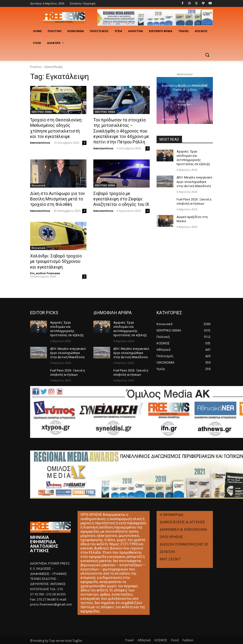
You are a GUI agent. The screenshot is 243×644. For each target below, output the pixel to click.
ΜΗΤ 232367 (170, 553)
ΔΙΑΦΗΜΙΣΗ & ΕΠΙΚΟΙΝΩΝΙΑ (183, 523)
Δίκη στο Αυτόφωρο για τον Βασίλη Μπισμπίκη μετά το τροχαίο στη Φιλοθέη (57, 198)
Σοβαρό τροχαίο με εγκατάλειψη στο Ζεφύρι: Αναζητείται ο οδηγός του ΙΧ (121, 198)
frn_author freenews (45, 272)
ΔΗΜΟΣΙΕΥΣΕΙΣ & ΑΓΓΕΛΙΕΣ (182, 516)
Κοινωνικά (38, 185)
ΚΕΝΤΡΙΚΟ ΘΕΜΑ (42, 112)
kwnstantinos (40, 142)
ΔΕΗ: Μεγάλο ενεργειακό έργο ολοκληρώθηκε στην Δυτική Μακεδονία (194, 177)
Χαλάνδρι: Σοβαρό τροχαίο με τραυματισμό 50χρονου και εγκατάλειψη (56, 261)
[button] (207, 55)
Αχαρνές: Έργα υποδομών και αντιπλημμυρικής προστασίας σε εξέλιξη (194, 156)
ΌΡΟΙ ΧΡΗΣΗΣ (171, 531)
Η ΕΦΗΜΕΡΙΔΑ (171, 509)
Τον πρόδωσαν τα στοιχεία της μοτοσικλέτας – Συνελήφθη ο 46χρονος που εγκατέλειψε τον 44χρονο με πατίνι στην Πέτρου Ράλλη (121, 131)
